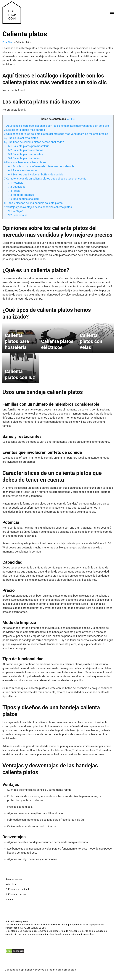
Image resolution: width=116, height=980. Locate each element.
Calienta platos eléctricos (26, 150)
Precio (14, 191)
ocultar (71, 119)
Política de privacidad (17, 889)
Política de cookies (16, 894)
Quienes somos (14, 879)
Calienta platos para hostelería (29, 146)
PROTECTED (19, 951)
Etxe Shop (8, 42)
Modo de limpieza (21, 195)
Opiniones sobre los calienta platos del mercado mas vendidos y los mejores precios (56, 134)
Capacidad (17, 187)
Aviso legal (11, 884)
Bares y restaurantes (23, 170)
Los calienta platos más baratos (24, 130)
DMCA (9, 951)
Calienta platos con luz (24, 158)
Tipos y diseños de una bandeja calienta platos (33, 203)
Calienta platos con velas (25, 154)
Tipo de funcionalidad (23, 199)
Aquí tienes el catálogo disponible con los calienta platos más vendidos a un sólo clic (56, 126)
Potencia (16, 183)
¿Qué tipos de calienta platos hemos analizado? (34, 142)
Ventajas (16, 211)
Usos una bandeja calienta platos (25, 162)
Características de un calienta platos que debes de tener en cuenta (45, 179)
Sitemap (10, 899)
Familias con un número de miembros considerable (41, 166)
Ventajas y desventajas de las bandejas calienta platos (38, 207)
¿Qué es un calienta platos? (22, 138)
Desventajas (18, 215)
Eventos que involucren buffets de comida (36, 174)
